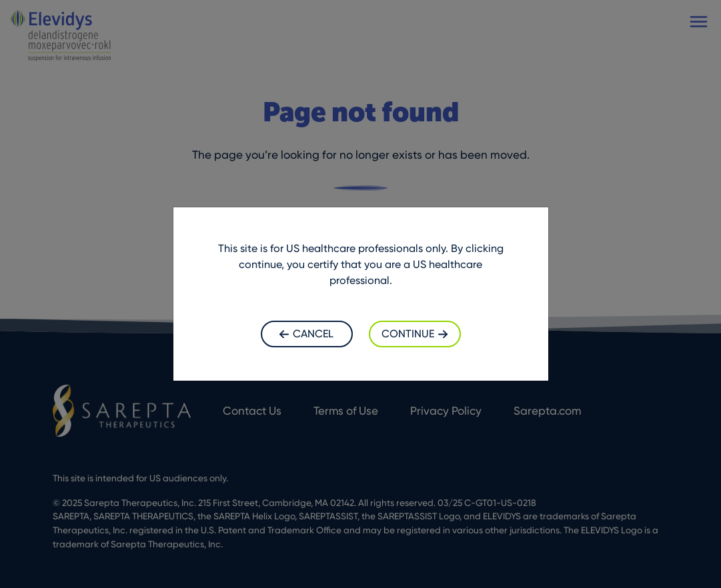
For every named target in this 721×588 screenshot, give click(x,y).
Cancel (306, 334)
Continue (415, 334)
